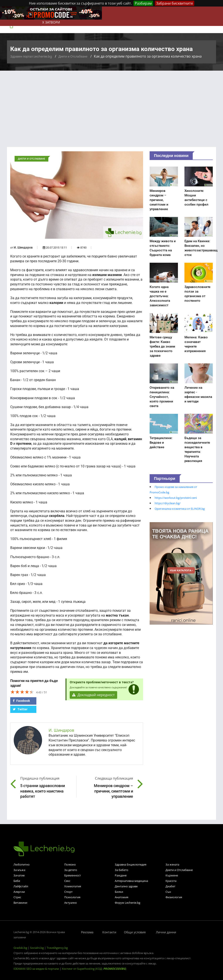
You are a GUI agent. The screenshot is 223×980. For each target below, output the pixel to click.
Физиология (174, 897)
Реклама (87, 932)
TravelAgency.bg (57, 948)
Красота (171, 881)
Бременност (73, 875)
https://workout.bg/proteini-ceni (176, 498)
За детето (71, 870)
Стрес (17, 897)
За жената (172, 864)
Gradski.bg (20, 948)
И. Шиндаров (23, 247)
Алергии (19, 892)
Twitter (20, 709)
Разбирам (143, 3)
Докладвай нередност (93, 695)
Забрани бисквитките (175, 3)
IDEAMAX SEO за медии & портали (37, 969)
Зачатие (19, 875)
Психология (72, 897)
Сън (168, 892)
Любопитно (22, 864)
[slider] (22, 692)
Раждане (121, 875)
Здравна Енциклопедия (131, 864)
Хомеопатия (73, 886)
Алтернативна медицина (131, 881)
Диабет (170, 886)
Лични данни (166, 932)
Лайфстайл (21, 886)
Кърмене (172, 875)
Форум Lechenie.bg (128, 903)
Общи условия (135, 932)
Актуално (71, 903)
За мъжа (19, 870)
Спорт (68, 892)
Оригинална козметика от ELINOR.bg (180, 509)
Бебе (17, 881)
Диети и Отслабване (73, 56)
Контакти (109, 932)
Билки (119, 892)
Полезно (70, 864)
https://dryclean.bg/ (168, 503)
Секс (67, 881)
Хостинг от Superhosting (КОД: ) (94, 969)
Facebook (21, 701)
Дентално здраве (126, 886)
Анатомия (122, 897)
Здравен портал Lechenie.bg (31, 56)
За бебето (122, 870)
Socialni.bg (37, 948)
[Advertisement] (111, 103)
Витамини (20, 903)
